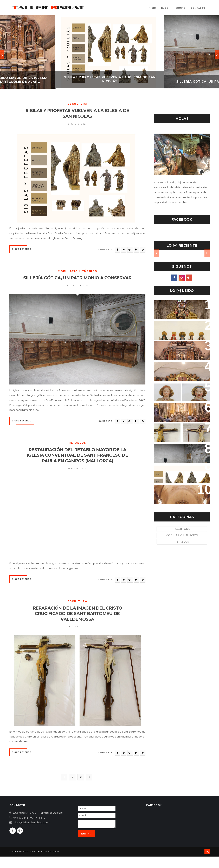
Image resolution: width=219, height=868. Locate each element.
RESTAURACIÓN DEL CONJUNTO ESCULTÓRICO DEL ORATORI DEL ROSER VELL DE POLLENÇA (181, 330)
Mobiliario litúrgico (78, 272)
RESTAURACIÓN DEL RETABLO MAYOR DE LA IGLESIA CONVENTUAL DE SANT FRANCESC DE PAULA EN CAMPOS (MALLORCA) (77, 464)
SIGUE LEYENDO (22, 250)
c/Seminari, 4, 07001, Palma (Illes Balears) (38, 824)
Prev (157, 253)
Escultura (78, 104)
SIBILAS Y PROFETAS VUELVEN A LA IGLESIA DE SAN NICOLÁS (78, 114)
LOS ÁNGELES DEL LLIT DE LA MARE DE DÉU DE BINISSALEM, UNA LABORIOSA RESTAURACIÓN (181, 412)
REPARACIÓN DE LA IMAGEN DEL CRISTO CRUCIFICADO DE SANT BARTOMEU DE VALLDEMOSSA (78, 623)
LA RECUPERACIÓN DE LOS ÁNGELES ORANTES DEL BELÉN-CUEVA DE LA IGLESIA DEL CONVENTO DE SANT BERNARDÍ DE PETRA (180, 395)
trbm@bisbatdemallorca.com (32, 834)
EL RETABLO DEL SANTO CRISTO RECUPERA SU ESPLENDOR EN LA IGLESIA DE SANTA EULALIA (180, 310)
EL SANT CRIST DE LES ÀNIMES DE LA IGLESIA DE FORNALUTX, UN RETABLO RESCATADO (181, 371)
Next (207, 253)
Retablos (77, 451)
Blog (166, 8)
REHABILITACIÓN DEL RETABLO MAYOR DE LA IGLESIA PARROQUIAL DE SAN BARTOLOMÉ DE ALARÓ (182, 352)
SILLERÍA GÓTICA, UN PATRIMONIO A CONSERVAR (77, 282)
